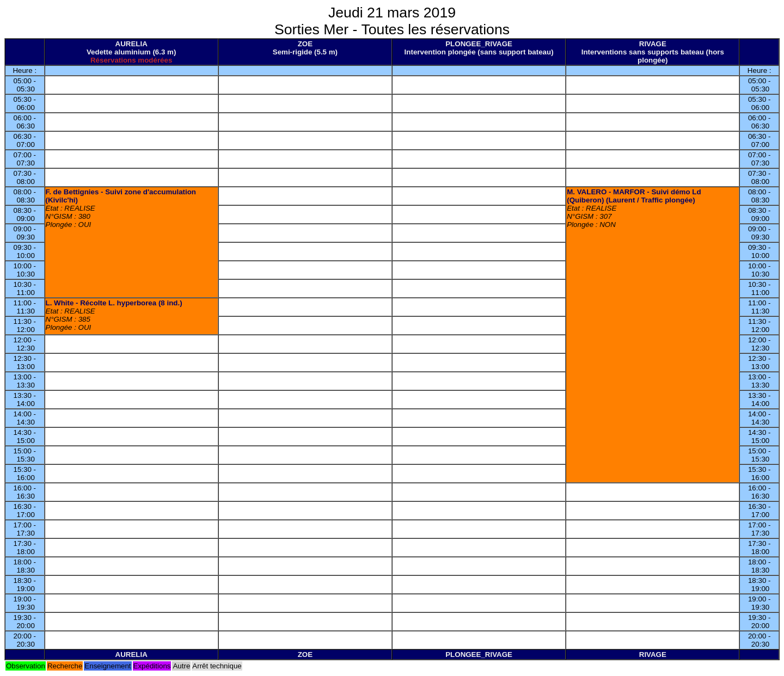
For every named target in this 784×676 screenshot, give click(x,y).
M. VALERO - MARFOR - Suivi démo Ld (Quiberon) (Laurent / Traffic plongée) (634, 196)
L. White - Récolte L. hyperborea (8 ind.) (114, 303)
